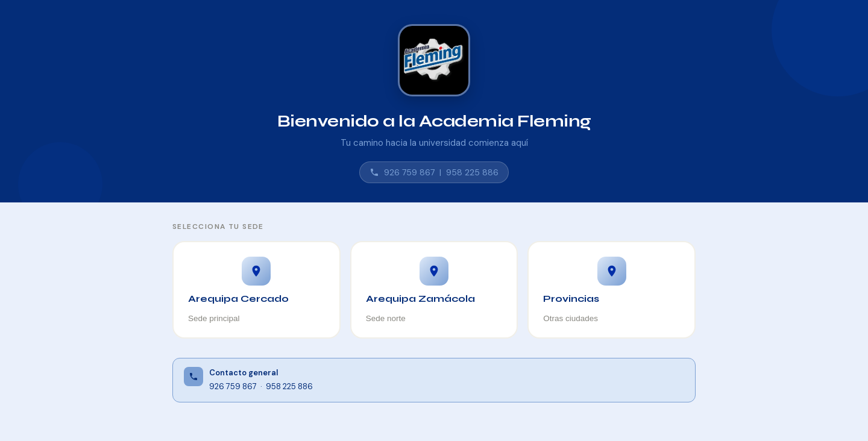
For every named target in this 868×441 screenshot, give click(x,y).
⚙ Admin (824, 414)
